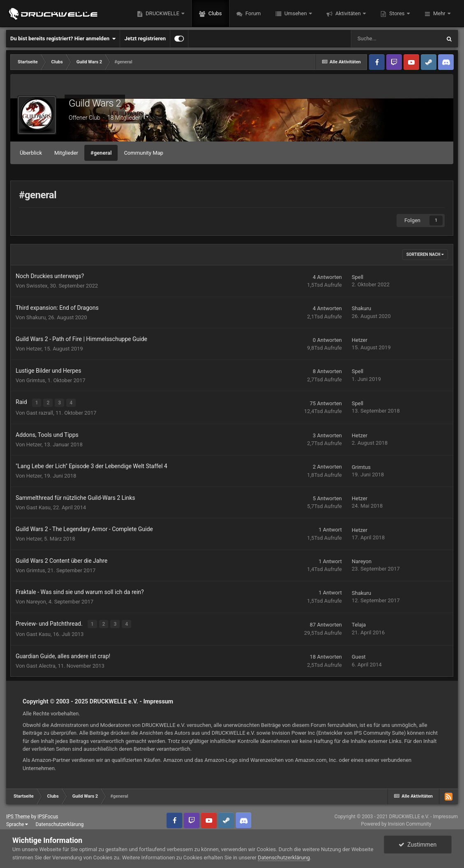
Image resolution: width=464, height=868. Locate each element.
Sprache (17, 823)
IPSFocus (48, 815)
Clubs (214, 13)
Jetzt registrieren (145, 38)
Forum (252, 13)
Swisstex (37, 286)
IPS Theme (18, 815)
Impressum (158, 700)
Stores (397, 13)
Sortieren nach (425, 254)
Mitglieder (66, 153)
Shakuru (36, 317)
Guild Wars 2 (95, 103)
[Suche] (396, 39)
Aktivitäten (348, 13)
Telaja (359, 624)
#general (101, 153)
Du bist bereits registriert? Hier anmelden (63, 39)
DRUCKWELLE (162, 13)
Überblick (31, 153)
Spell (357, 277)
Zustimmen (418, 845)
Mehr (439, 13)
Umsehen (296, 13)
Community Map (144, 153)
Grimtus (36, 380)
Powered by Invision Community (396, 823)
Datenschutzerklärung (59, 823)
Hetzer (34, 349)
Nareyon (362, 560)
